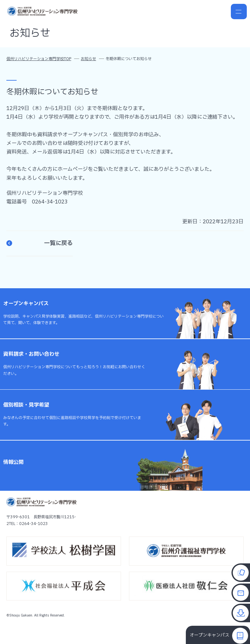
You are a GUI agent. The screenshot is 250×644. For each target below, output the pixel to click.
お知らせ (88, 59)
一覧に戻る (40, 243)
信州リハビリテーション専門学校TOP (39, 59)
